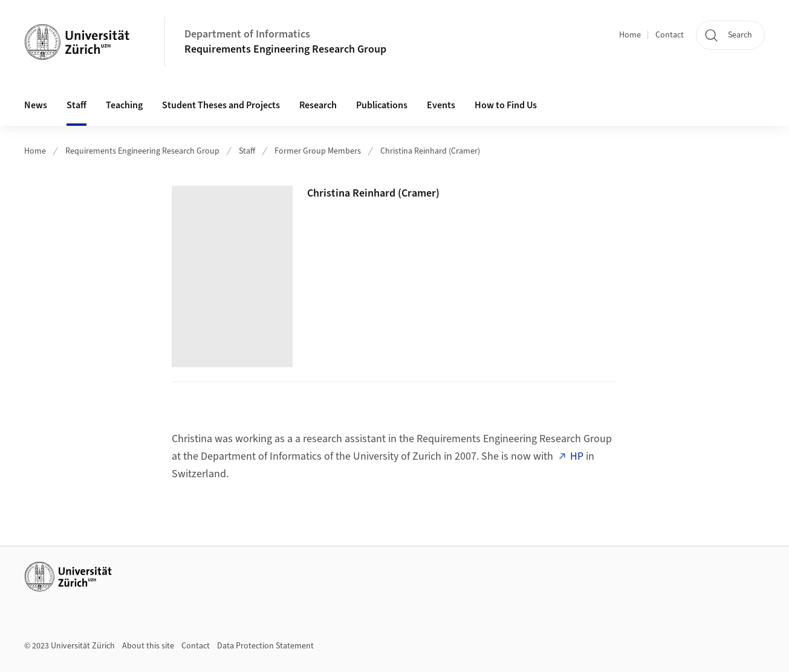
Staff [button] (76, 105)
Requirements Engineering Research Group (285, 49)
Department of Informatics (247, 34)
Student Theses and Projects (221, 105)
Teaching (124, 105)
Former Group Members (318, 151)
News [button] (36, 105)
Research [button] (318, 105)
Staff (247, 151)
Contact (670, 35)
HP (577, 456)
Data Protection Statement (265, 646)
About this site (148, 646)
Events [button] (441, 105)
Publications (382, 105)
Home (630, 35)
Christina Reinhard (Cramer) (430, 151)
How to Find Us (506, 105)
